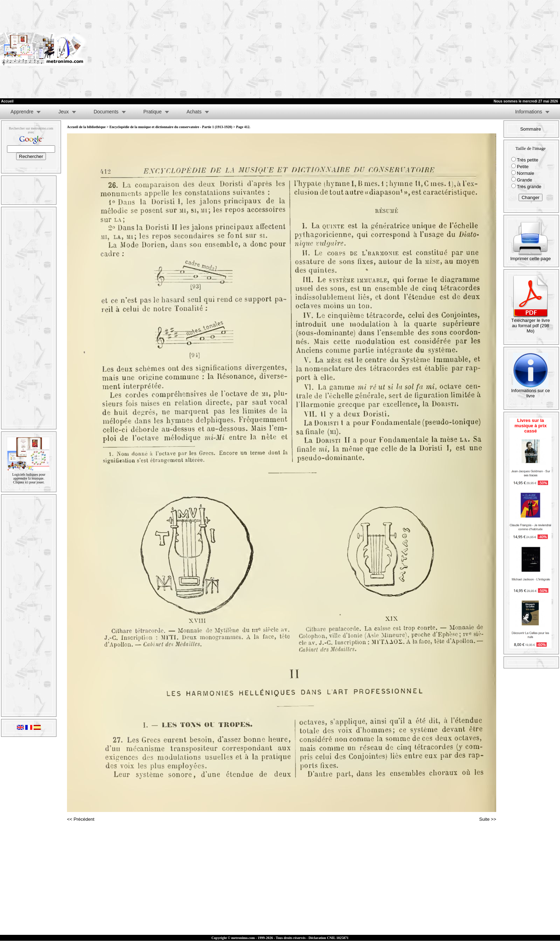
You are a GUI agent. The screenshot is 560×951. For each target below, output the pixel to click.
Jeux (63, 112)
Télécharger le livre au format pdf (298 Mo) (531, 323)
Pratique (153, 112)
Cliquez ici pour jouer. (29, 482)
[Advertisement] (463, 49)
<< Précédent (81, 819)
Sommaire (530, 129)
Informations (529, 112)
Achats (194, 112)
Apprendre (22, 112)
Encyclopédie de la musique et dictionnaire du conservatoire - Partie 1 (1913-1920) (171, 127)
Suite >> (488, 819)
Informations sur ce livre (531, 391)
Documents (106, 112)
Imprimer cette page (531, 256)
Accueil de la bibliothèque (86, 127)
